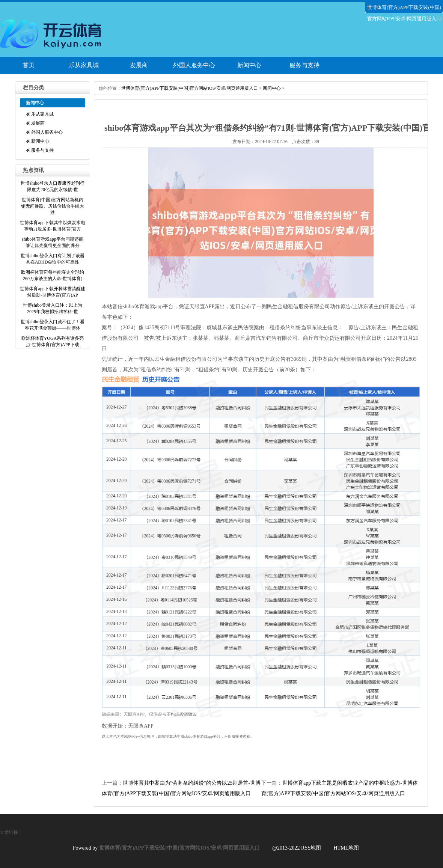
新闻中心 (249, 65)
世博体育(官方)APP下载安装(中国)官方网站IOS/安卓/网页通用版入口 (190, 88)
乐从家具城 (84, 65)
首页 (29, 65)
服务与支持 (304, 65)
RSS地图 (311, 848)
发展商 (139, 65)
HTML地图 (347, 848)
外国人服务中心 (194, 65)
